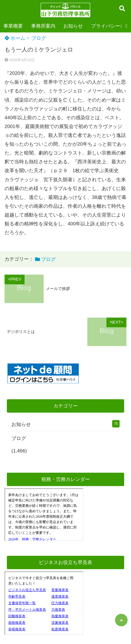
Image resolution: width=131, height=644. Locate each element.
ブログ (39, 38)
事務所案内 (43, 26)
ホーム (15, 38)
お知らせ (73, 26)
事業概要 (13, 26)
